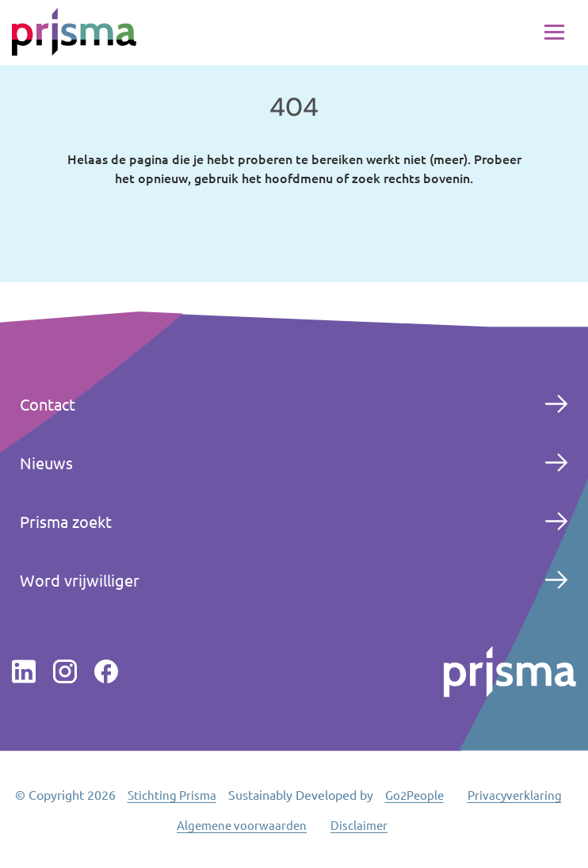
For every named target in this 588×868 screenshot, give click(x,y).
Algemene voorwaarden (242, 825)
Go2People (414, 795)
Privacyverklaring (515, 795)
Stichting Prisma (172, 795)
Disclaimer (359, 825)
